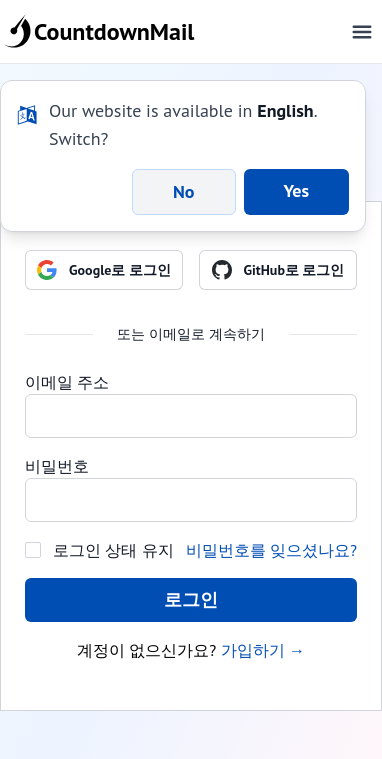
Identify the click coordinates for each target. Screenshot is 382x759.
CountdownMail (103, 32)
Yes (297, 190)
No (184, 191)
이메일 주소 (67, 382)
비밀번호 (57, 466)
